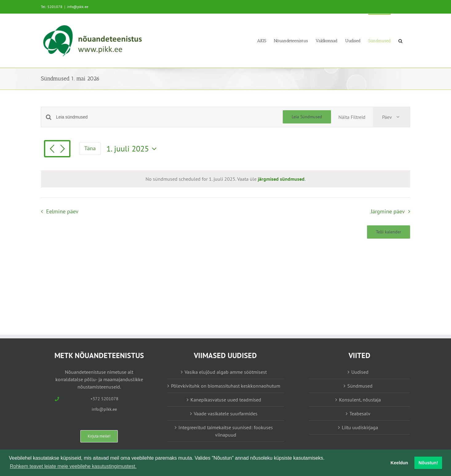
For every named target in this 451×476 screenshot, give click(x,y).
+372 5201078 (104, 399)
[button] (400, 40)
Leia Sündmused (307, 117)
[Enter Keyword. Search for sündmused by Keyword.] (169, 117)
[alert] (225, 179)
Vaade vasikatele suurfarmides (226, 413)
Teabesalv (360, 413)
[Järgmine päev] (62, 149)
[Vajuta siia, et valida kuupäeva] (133, 149)
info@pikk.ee (78, 7)
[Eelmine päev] (52, 149)
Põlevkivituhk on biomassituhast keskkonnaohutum (226, 386)
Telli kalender (389, 232)
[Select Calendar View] (391, 117)
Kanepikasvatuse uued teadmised (226, 400)
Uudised (360, 372)
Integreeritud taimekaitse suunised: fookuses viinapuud (226, 431)
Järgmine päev (388, 211)
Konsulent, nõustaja (360, 400)
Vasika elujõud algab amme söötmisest (226, 372)
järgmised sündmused (281, 179)
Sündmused (360, 386)
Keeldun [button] (399, 463)
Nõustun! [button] (428, 463)
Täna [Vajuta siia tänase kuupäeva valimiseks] (90, 148)
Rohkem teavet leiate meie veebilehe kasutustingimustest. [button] (73, 466)
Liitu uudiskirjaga (360, 427)
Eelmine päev (62, 211)
